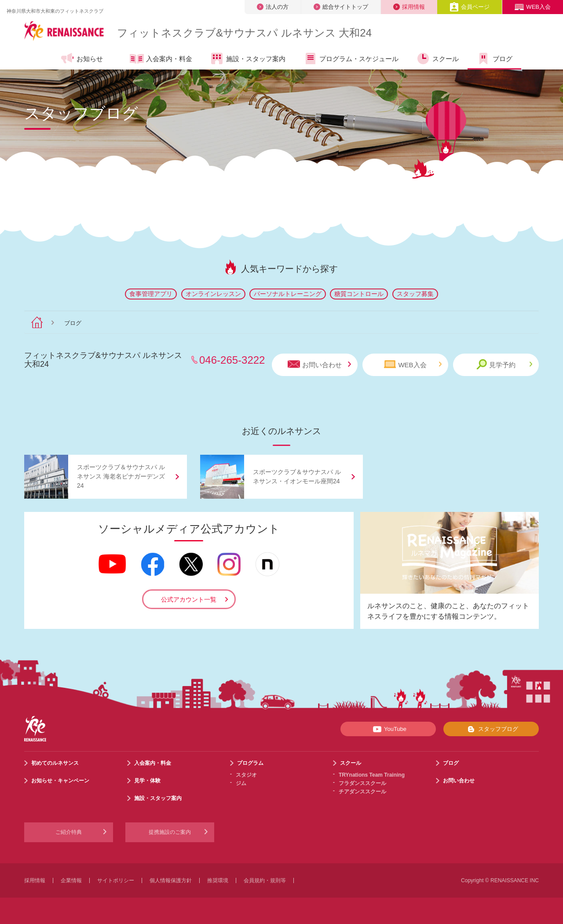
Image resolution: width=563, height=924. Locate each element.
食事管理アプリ (151, 294)
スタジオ (246, 775)
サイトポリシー (116, 880)
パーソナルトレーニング (288, 294)
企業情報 (71, 880)
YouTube (388, 729)
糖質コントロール (359, 294)
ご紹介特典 (69, 832)
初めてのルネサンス (55, 763)
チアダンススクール (362, 792)
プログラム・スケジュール (351, 58)
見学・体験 (147, 781)
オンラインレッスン (213, 294)
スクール (437, 58)
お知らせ (82, 58)
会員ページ (470, 7)
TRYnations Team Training (372, 775)
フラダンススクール (362, 783)
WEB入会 (533, 7)
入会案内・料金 (161, 59)
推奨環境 (218, 880)
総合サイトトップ (341, 7)
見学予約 (504, 364)
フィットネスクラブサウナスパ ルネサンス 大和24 (244, 33)
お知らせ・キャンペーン (60, 781)
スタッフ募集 (415, 294)
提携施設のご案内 (170, 832)
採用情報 (409, 7)
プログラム (250, 763)
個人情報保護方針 (171, 880)
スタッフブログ (491, 729)
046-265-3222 (232, 360)
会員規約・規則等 (265, 880)
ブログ (494, 58)
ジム (241, 783)
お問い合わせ (319, 364)
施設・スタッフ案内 (248, 58)
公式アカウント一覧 (189, 599)
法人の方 (273, 7)
